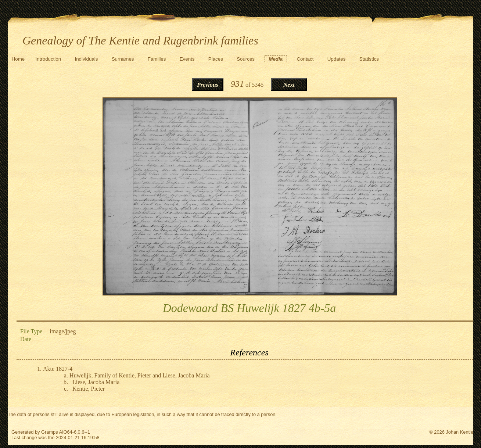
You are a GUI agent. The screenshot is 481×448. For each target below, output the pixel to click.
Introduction (48, 59)
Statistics (369, 59)
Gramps (50, 432)
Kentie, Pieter (89, 389)
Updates (337, 59)
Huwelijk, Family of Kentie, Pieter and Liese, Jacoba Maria (140, 375)
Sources (246, 59)
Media (276, 59)
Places (216, 59)
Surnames (123, 59)
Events (187, 59)
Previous (208, 85)
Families (157, 59)
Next (289, 85)
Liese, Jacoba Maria (96, 382)
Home (18, 59)
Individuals (86, 59)
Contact (305, 59)
